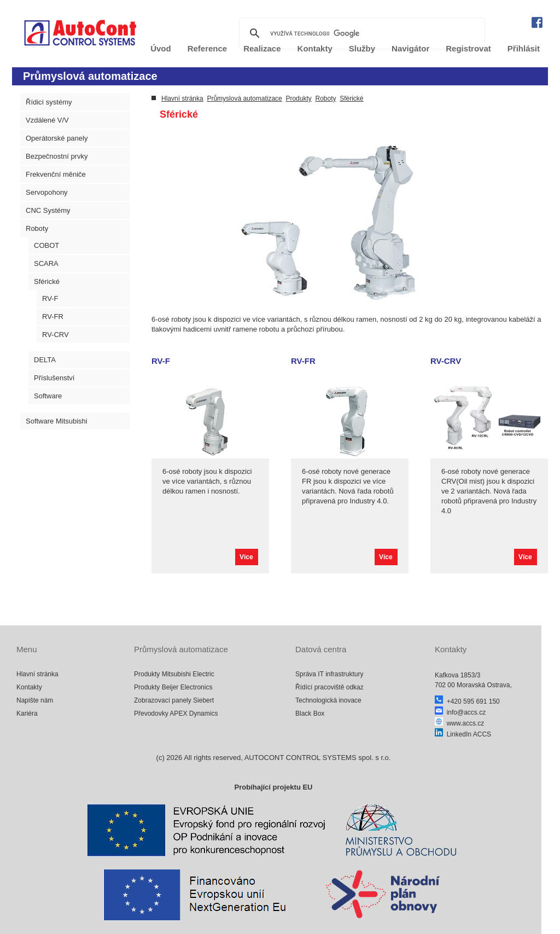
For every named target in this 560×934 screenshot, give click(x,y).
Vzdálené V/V (47, 120)
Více (246, 557)
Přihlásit (524, 48)
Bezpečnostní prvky (57, 156)
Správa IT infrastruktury (329, 674)
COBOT (46, 245)
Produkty (298, 98)
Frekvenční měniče (56, 174)
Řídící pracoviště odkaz (329, 687)
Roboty (37, 228)
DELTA (45, 360)
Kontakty (29, 687)
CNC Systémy (48, 210)
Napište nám (35, 700)
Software (48, 396)
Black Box (310, 713)
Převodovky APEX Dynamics (176, 713)
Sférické (47, 282)
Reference (208, 48)
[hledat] (360, 33)
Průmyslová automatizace (244, 98)
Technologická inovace (328, 700)
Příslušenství (54, 378)
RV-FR (53, 317)
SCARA (46, 263)
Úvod (161, 48)
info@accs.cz (460, 712)
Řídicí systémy (49, 102)
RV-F (50, 298)
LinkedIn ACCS (463, 734)
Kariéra (27, 713)
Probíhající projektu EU (273, 787)
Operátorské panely (57, 138)
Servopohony (47, 192)
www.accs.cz (459, 723)
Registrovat (468, 48)
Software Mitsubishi (57, 421)
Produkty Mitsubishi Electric (174, 674)
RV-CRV (56, 335)
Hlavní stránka (182, 98)
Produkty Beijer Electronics (173, 687)
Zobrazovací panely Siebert (174, 700)
